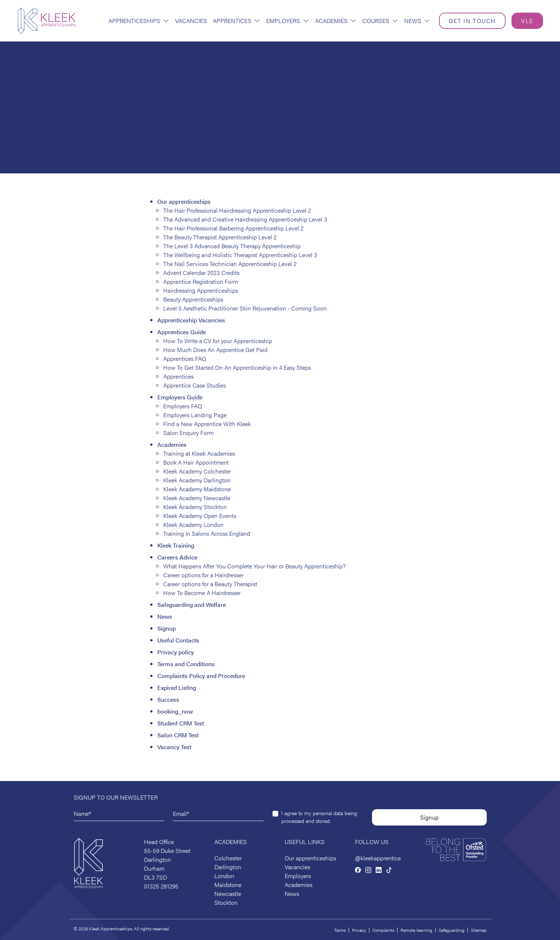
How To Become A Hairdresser (202, 593)
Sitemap (479, 930)
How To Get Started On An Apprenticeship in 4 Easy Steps (237, 367)
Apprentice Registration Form (201, 281)
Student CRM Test (181, 723)
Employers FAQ (183, 406)
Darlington (228, 867)
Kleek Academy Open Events (200, 516)
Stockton (226, 902)
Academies (336, 21)
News (417, 21)
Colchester (228, 858)
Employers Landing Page (195, 415)
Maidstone (228, 885)
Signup (167, 628)
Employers (288, 21)
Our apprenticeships (184, 201)
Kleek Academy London (193, 524)
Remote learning (416, 930)
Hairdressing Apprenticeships (201, 290)
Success (168, 699)
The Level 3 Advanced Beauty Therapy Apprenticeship (232, 246)
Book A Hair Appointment (196, 462)
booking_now (175, 711)
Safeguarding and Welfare (192, 604)
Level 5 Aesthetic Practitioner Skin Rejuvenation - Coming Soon (245, 308)
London (224, 876)
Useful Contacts (178, 640)
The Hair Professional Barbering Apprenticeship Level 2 (233, 228)
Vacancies (191, 21)
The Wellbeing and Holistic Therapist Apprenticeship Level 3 (240, 255)
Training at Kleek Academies (199, 453)
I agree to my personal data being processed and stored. (319, 817)
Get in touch (472, 21)
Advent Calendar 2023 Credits (201, 273)
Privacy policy (176, 652)
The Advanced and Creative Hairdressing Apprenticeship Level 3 (245, 219)
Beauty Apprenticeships (193, 299)
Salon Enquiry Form (188, 433)
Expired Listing (177, 687)
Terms (340, 930)
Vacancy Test (174, 747)
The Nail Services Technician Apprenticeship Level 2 (230, 264)
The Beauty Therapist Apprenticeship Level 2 (220, 237)
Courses (380, 21)
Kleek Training (176, 545)
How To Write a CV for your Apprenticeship (218, 341)
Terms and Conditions (186, 664)
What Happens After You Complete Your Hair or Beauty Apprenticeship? (254, 566)
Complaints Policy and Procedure (201, 676)
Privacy (359, 930)
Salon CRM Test (178, 735)
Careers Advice (177, 557)
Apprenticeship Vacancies (191, 320)
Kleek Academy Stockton (195, 507)
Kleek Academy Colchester (197, 471)
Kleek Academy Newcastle (197, 498)
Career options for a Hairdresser (203, 575)
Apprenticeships (139, 21)
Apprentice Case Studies (195, 385)
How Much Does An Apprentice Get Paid (215, 350)
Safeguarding (452, 930)
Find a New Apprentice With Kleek (207, 424)
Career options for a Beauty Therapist (210, 584)
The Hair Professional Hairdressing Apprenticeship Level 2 (237, 210)
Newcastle (228, 894)
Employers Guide (180, 397)
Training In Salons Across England (207, 533)
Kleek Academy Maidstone (197, 489)
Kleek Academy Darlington (197, 480)
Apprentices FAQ (185, 358)
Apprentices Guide (182, 332)
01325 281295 (161, 886)
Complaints (383, 930)
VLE (527, 21)
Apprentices (237, 21)
